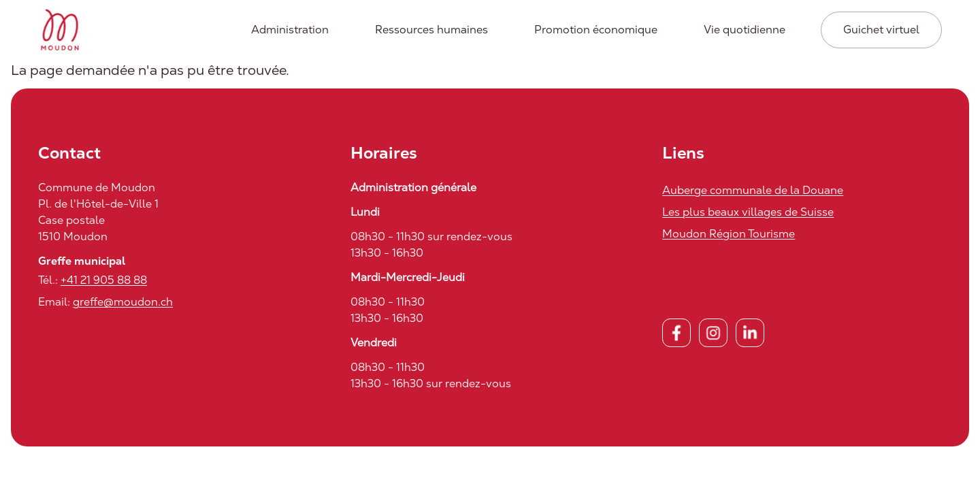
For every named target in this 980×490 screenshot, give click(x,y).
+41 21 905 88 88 (104, 280)
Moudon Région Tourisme (729, 234)
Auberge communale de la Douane (753, 190)
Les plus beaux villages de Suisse (748, 212)
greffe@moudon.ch (123, 302)
